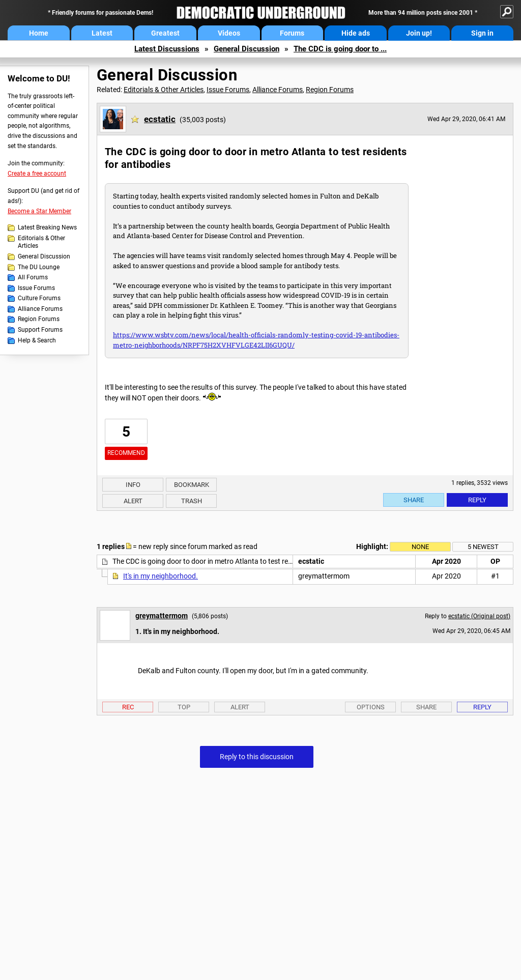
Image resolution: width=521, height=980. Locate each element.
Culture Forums (39, 298)
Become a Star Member (39, 211)
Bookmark (192, 485)
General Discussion (247, 49)
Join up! (419, 33)
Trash (192, 501)
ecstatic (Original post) (479, 616)
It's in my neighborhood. (161, 576)
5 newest (483, 547)
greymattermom (162, 616)
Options (371, 707)
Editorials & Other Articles (41, 242)
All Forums (33, 277)
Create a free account (37, 174)
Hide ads (356, 33)
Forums (292, 33)
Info (133, 485)
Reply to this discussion (257, 757)
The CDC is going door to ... (340, 49)
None (420, 547)
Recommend (126, 453)
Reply (477, 500)
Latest (102, 33)
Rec (128, 707)
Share (414, 500)
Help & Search (37, 340)
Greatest (165, 33)
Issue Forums (36, 288)
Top (184, 707)
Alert (133, 501)
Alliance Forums (40, 309)
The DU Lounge (39, 267)
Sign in (482, 33)
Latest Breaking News (47, 227)
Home (39, 33)
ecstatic (160, 119)
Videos (229, 33)
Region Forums (39, 319)
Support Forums (40, 330)
